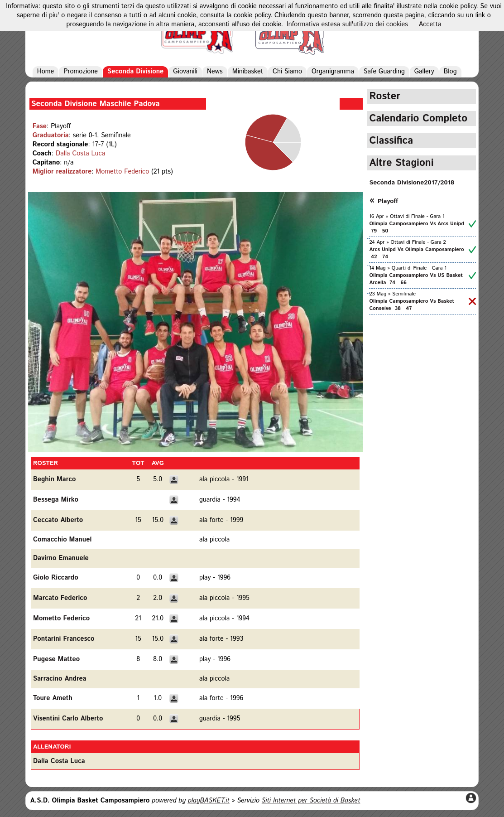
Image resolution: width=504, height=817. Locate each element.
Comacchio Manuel (62, 540)
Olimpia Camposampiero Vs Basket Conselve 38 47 (412, 305)
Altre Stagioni (401, 163)
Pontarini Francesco (64, 639)
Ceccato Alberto (58, 520)
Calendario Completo (418, 118)
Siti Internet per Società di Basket (311, 801)
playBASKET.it (209, 801)
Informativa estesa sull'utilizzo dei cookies (347, 24)
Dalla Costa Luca (80, 154)
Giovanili (185, 72)
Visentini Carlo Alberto (68, 719)
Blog (450, 72)
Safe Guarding (384, 72)
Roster (384, 96)
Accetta (430, 24)
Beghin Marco (54, 479)
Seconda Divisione (135, 72)
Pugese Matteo (56, 659)
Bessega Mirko (56, 500)
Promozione (81, 72)
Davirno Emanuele (61, 558)
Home (46, 72)
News (215, 72)
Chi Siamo (287, 72)
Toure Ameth (53, 698)
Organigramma (333, 72)
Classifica (391, 141)
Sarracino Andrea (60, 679)
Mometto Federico (122, 172)
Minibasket (248, 72)
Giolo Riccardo (56, 578)
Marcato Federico (60, 598)
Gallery (424, 72)
